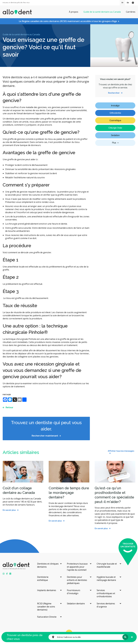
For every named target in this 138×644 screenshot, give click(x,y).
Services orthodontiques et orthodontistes (106, 593)
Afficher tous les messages (121, 451)
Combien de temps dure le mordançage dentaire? (69, 493)
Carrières (131, 12)
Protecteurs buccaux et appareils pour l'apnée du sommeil (77, 567)
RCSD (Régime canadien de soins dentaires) (46, 607)
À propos (74, 12)
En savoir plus (9, 510)
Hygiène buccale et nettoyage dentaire (106, 579)
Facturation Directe (47, 617)
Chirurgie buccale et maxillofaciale (107, 565)
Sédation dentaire (76, 604)
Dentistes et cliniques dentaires (48, 565)
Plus (114, 143)
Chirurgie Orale (115, 128)
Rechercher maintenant (45, 436)
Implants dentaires (47, 590)
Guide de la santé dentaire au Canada (102, 12)
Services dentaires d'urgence (106, 605)
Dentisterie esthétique (43, 579)
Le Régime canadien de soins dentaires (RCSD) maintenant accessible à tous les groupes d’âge (68, 21)
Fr (123, 3)
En (128, 3)
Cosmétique (115, 120)
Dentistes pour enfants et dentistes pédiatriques (77, 580)
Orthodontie (115, 113)
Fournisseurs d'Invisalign (74, 592)
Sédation (115, 135)
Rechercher (114, 93)
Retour (9, 407)
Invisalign (115, 106)
